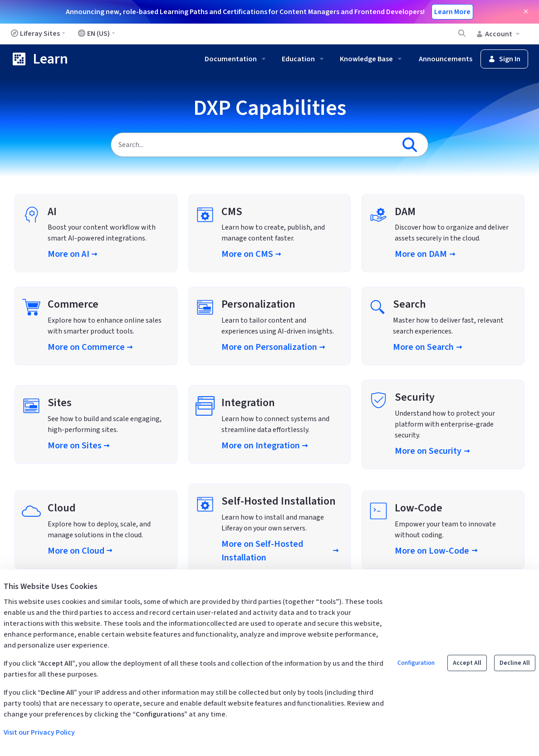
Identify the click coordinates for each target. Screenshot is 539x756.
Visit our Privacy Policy (39, 732)
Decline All (515, 663)
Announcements (446, 59)
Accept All (467, 663)
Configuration (416, 663)
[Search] (253, 145)
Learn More (452, 12)
